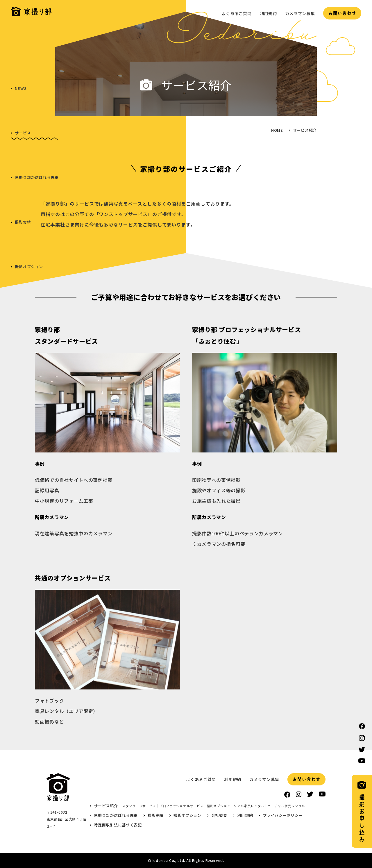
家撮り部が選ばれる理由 (37, 177)
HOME (277, 130)
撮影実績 (23, 222)
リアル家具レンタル (249, 806)
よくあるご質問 (237, 13)
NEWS (21, 88)
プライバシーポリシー (283, 815)
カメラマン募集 (300, 13)
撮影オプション (29, 267)
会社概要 (23, 311)
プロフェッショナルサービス (181, 806)
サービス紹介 (106, 806)
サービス (23, 133)
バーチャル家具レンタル (286, 806)
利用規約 (268, 13)
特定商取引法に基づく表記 (118, 825)
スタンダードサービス (139, 806)
